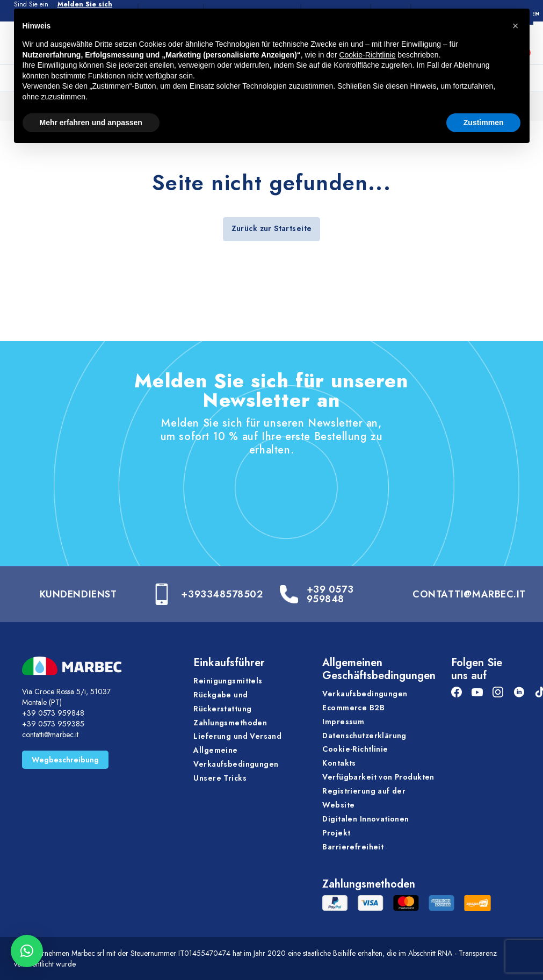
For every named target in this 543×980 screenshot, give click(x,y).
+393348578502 (222, 594)
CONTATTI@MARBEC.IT (469, 594)
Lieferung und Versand (237, 736)
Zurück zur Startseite (272, 228)
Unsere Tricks (220, 778)
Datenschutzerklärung (364, 736)
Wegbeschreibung (65, 760)
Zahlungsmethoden (230, 723)
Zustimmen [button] (484, 122)
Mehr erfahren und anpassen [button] (91, 122)
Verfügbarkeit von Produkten (378, 777)
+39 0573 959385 (53, 724)
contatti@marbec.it (50, 734)
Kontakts (339, 763)
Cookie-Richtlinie (355, 749)
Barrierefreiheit (353, 847)
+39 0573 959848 (330, 594)
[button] (27, 951)
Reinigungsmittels (228, 681)
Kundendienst (78, 594)
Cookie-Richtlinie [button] (367, 55)
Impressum (343, 722)
